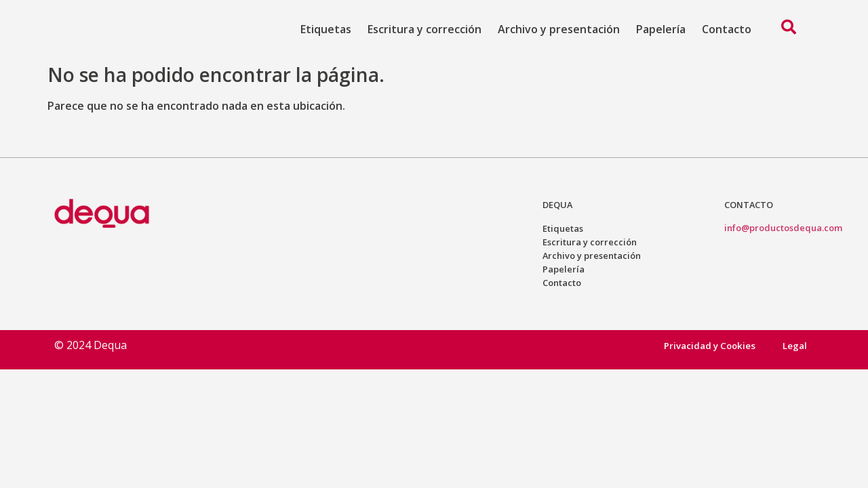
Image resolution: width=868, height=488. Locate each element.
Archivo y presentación (559, 29)
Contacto (727, 29)
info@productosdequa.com (783, 228)
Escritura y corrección (425, 29)
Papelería (661, 29)
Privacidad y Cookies (708, 345)
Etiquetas (326, 29)
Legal (795, 345)
